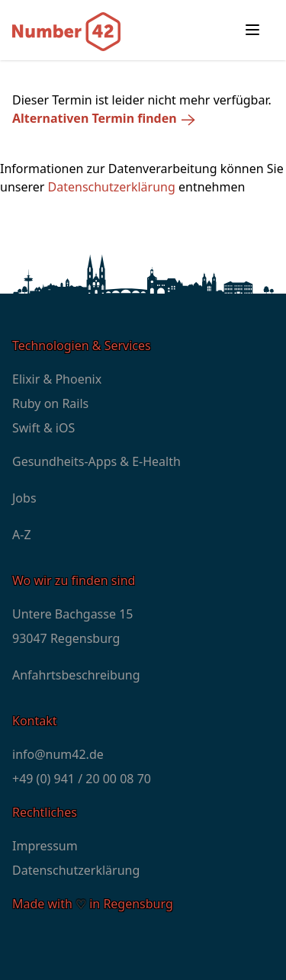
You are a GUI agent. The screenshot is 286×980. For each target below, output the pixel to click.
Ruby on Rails (50, 403)
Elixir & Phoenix (57, 379)
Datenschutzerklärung (112, 187)
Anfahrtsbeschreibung (76, 675)
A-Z (22, 535)
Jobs (24, 498)
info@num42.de (58, 754)
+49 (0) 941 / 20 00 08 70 (82, 779)
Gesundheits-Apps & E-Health (96, 461)
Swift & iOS (43, 428)
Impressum (45, 846)
